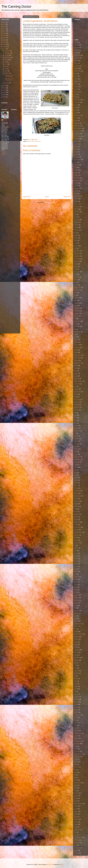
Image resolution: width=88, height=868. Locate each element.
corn (76, 248)
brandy (76, 147)
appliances (77, 58)
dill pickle (77, 298)
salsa (76, 689)
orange (76, 556)
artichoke (77, 66)
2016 (5, 44)
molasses (77, 514)
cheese (76, 199)
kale (76, 420)
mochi (76, 512)
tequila (76, 780)
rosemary (77, 671)
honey (76, 394)
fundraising (77, 347)
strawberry (77, 744)
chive (76, 217)
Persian (76, 598)
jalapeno (77, 410)
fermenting (77, 326)
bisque (76, 120)
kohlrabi (77, 441)
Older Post (67, 197)
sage (76, 681)
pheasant (77, 600)
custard (76, 285)
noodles (77, 540)
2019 (5, 38)
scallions (77, 702)
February (7, 73)
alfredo (76, 42)
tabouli (76, 762)
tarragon (77, 767)
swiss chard (78, 757)
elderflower (77, 311)
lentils (76, 465)
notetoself (77, 543)
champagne (78, 196)
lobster (76, 478)
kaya (76, 423)
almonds (77, 45)
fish (75, 337)
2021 (5, 33)
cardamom (77, 178)
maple (76, 488)
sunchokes (77, 751)
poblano (77, 621)
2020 (5, 35)
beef (76, 107)
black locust (78, 126)
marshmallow (78, 496)
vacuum (77, 811)
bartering (77, 92)
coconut (77, 238)
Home (47, 197)
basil (76, 94)
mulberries (77, 522)
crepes (76, 266)
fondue (76, 339)
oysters (76, 558)
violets (76, 824)
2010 (5, 92)
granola (76, 373)
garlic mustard (78, 355)
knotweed (77, 439)
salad (76, 684)
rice (75, 665)
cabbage (77, 165)
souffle (76, 723)
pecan (76, 590)
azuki (76, 74)
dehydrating (78, 290)
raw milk (77, 652)
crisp (33, 141)
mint (76, 509)
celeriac (77, 191)
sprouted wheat (78, 733)
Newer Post (27, 197)
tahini (76, 764)
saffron (76, 678)
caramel (77, 175)
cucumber (77, 272)
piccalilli (77, 603)
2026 (5, 22)
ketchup (77, 426)
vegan (76, 817)
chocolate (77, 220)
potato (76, 631)
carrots (76, 183)
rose (76, 668)
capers (76, 173)
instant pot (77, 402)
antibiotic (77, 50)
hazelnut (77, 389)
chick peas (77, 207)
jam (75, 413)
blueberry (77, 139)
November (7, 53)
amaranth (77, 47)
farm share (77, 321)
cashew (76, 186)
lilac (76, 470)
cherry (76, 201)
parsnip (76, 566)
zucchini (77, 853)
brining (76, 152)
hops (76, 397)
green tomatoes (78, 381)
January (7, 83)
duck (76, 300)
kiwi (76, 433)
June (6, 64)
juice (76, 418)
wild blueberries (78, 837)
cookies (76, 246)
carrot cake (77, 180)
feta (76, 329)
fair (75, 319)
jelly (76, 415)
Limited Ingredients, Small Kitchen (9, 76)
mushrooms (78, 527)
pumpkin (77, 637)
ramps (76, 647)
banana (76, 84)
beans (76, 105)
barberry (77, 87)
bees (76, 113)
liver (76, 475)
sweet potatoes (78, 754)
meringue (77, 501)
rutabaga (77, 673)
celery (76, 194)
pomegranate (78, 624)
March (6, 71)
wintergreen (78, 848)
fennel (76, 324)
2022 (5, 31)
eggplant (77, 303)
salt (75, 691)
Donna (5, 120)
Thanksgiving (78, 783)
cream (76, 264)
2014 (5, 49)
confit (76, 243)
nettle (76, 538)
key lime (77, 428)
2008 (5, 97)
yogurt (76, 850)
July (6, 62)
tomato (76, 796)
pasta (76, 569)
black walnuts (78, 131)
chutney (77, 225)
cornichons (77, 251)
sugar (76, 746)
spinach (77, 731)
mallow (76, 483)
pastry (76, 572)
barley (76, 89)
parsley (76, 564)
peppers (77, 595)
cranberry (77, 261)
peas (76, 587)
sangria (76, 694)
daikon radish (78, 287)
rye (75, 676)
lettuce (76, 467)
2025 (5, 24)
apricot (76, 60)
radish (76, 644)
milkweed (77, 506)
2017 (5, 42)
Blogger (62, 865)
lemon (76, 454)
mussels (77, 530)
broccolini (77, 157)
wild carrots (77, 840)
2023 (5, 29)
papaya (76, 561)
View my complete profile (4, 153)
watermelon (77, 830)
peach (76, 579)
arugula (76, 68)
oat (75, 545)
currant (76, 279)
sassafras (77, 697)
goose (76, 368)
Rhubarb (77, 660)
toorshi (76, 798)
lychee (76, 480)
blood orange (78, 136)
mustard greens (78, 532)
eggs (76, 306)
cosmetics (77, 253)
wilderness (77, 843)
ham (76, 386)
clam (76, 233)
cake (76, 167)
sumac (76, 749)
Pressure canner (79, 634)
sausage (77, 699)
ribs (75, 663)
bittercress (77, 123)
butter (76, 162)
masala (76, 498)
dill (75, 295)
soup (36, 141)
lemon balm (77, 457)
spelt (76, 728)
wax (76, 832)
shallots (76, 712)
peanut (76, 582)
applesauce (77, 55)
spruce (76, 736)
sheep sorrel (78, 715)
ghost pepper (78, 363)
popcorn (77, 626)
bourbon (77, 144)
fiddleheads (77, 332)
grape (76, 376)
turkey (76, 806)
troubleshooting (78, 804)
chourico (77, 222)
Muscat (76, 525)
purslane (77, 639)
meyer (76, 504)
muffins (76, 519)
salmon (76, 686)
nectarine (77, 535)
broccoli (77, 154)
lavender (77, 449)
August (7, 60)
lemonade (77, 462)
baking (76, 79)
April (6, 69)
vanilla (76, 814)
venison (77, 819)
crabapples (77, 256)
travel (39, 141)
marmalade (77, 491)
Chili (76, 214)
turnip (76, 809)
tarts (76, 770)
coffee (76, 240)
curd (76, 274)
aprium (76, 63)
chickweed (77, 212)
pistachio (77, 613)
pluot (76, 618)
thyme (76, 785)
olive (76, 551)
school (76, 704)
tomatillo (77, 793)
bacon (76, 76)
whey (76, 835)
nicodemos (50, 865)
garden (76, 350)
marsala (77, 493)
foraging (77, 345)
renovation (77, 657)
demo (76, 293)
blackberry (77, 134)
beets (76, 118)
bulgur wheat (78, 160)
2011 (5, 90)
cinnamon (77, 230)
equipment (77, 313)
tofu (76, 791)
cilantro (76, 227)
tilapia (76, 788)
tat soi (76, 772)
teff (75, 777)
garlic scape (78, 358)
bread (76, 149)
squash (76, 738)
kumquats (77, 444)
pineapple (77, 611)
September (8, 57)
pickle (76, 605)
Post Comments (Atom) (50, 202)
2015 (5, 47)
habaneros (77, 384)
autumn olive (78, 71)
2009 (5, 95)
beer (76, 110)
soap (76, 720)
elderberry (77, 308)
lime (76, 472)
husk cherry (77, 399)
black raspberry (78, 128)
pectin (76, 592)
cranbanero (77, 259)
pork (76, 629)
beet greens (78, 115)
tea (75, 775)
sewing (76, 710)
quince (76, 642)
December (7, 51)
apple (76, 53)
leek (76, 452)
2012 (5, 88)
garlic (76, 353)
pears (76, 585)
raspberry (77, 650)
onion (76, 553)
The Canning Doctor (16, 7)
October (7, 55)
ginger (76, 366)
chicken (29, 141)
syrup (76, 759)
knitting (76, 436)
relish (76, 655)
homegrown (78, 392)
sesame (77, 707)
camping (77, 170)
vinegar (76, 822)
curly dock (77, 277)
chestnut (77, 204)
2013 (5, 86)
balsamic (77, 81)
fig (75, 334)
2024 (5, 27)
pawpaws (77, 577)
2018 (5, 40)
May (6, 66)
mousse (77, 517)
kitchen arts (77, 431)
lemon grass (78, 459)
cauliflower (77, 188)
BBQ (76, 97)
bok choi (77, 141)
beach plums (78, 100)
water (76, 827)
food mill (77, 342)
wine (76, 845)
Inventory (77, 405)
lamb (76, 446)
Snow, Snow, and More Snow (9, 79)
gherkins (77, 360)
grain (76, 371)
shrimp (76, 717)
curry (76, 282)
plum (76, 616)
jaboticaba (77, 407)
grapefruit (77, 379)
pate (76, 574)
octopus (77, 548)
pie (75, 608)
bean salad (77, 102)
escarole (77, 316)
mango (76, 485)
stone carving (78, 741)
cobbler (76, 235)
